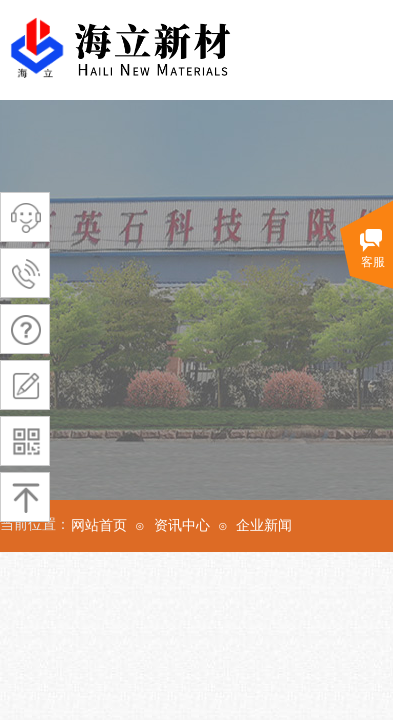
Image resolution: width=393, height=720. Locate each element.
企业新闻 (264, 525)
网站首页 (99, 525)
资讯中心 (182, 525)
